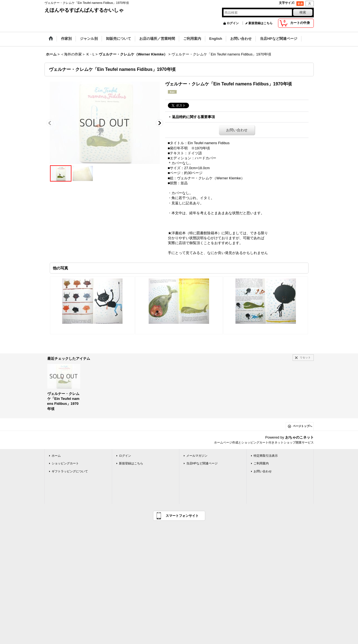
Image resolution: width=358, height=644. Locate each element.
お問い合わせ (237, 130)
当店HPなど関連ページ (202, 463)
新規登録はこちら (260, 23)
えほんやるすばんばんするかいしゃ (84, 10)
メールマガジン (197, 456)
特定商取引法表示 (266, 456)
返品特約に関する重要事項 (193, 117)
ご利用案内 (261, 463)
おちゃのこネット (299, 437)
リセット (305, 357)
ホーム (56, 456)
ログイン (233, 23)
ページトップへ (303, 426)
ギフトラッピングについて (70, 471)
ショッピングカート (65, 463)
